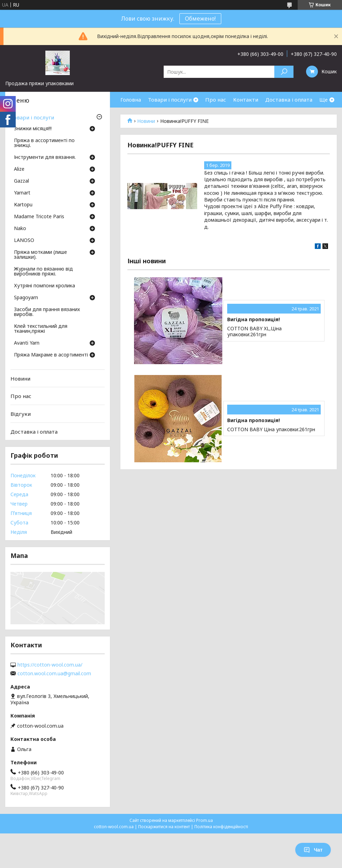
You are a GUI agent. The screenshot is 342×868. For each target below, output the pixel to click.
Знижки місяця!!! (33, 129)
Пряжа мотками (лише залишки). (40, 255)
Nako (20, 229)
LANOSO (24, 241)
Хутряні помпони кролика (44, 286)
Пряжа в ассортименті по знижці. (44, 143)
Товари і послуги (170, 100)
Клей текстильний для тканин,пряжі (41, 329)
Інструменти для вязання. (45, 157)
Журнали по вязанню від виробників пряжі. (43, 272)
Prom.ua (205, 820)
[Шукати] (284, 72)
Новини (146, 121)
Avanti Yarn (27, 343)
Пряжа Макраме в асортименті (51, 355)
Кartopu (23, 205)
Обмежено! (200, 19)
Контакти (246, 100)
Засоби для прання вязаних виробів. (47, 312)
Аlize (19, 169)
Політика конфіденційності (221, 827)
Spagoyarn (26, 298)
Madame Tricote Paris (39, 217)
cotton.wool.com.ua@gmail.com (54, 674)
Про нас (216, 100)
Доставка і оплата (289, 100)
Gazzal (21, 181)
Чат (313, 850)
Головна (131, 100)
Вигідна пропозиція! (254, 319)
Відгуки (21, 414)
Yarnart (22, 193)
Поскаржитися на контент (164, 827)
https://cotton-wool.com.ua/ (50, 665)
